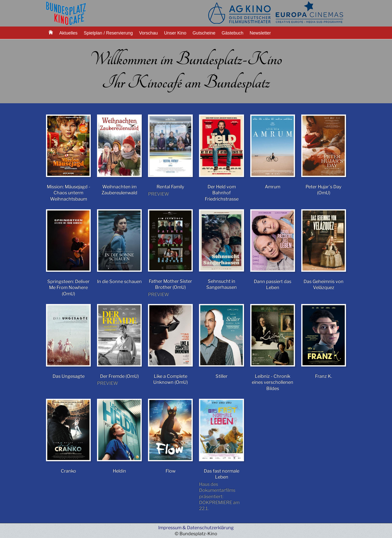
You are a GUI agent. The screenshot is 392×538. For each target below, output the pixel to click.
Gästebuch (232, 33)
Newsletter (260, 33)
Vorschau (148, 33)
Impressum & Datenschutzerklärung (196, 528)
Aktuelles (68, 33)
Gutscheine (204, 33)
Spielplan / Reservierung (108, 33)
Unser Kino (175, 33)
